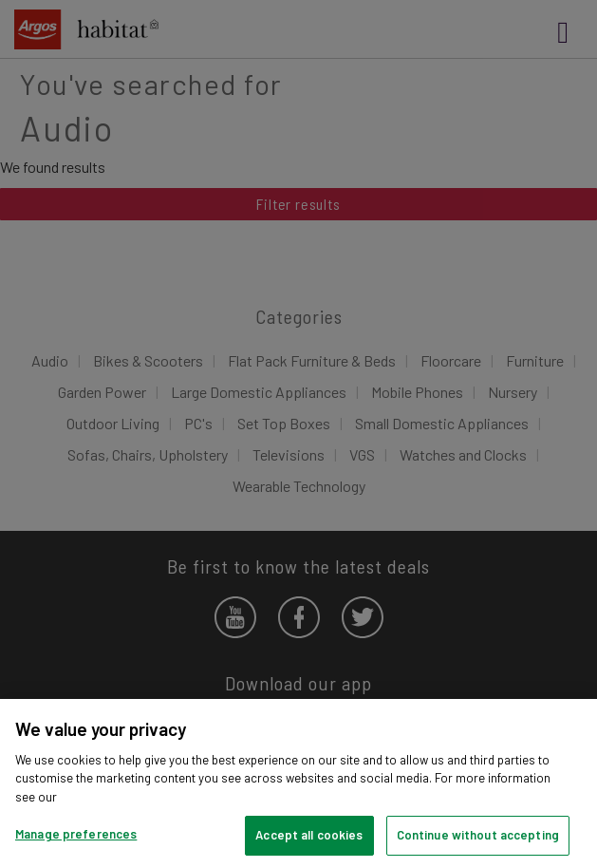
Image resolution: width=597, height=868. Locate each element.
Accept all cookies (309, 835)
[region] (298, 783)
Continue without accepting (478, 835)
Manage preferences (76, 834)
